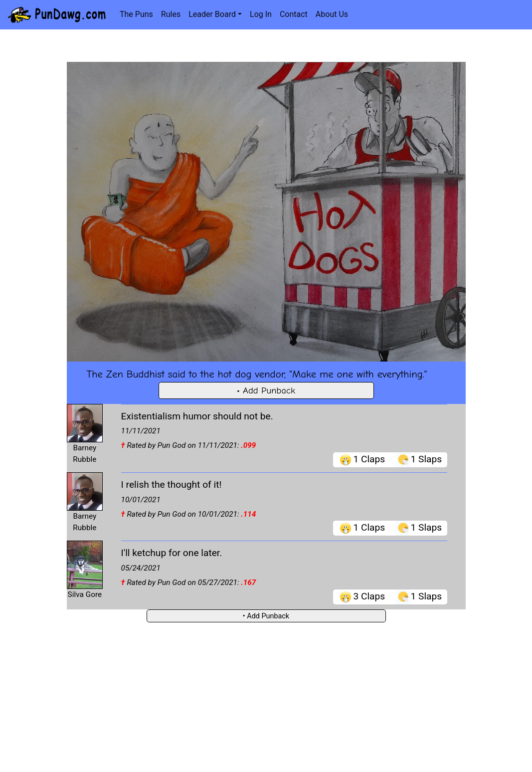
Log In (261, 14)
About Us (332, 14)
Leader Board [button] (212, 14)
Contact (294, 14)
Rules (171, 14)
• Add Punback (266, 390)
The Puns (136, 14)
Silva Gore (85, 594)
